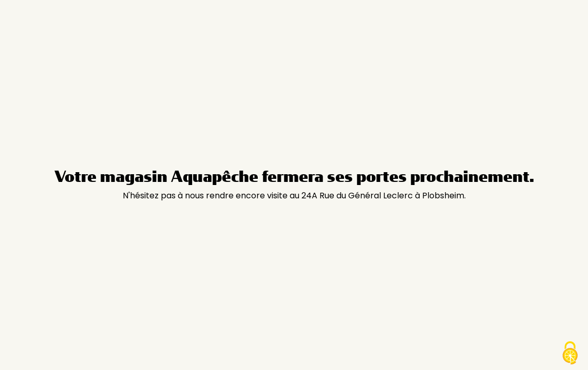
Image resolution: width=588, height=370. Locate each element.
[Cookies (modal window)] (570, 353)
